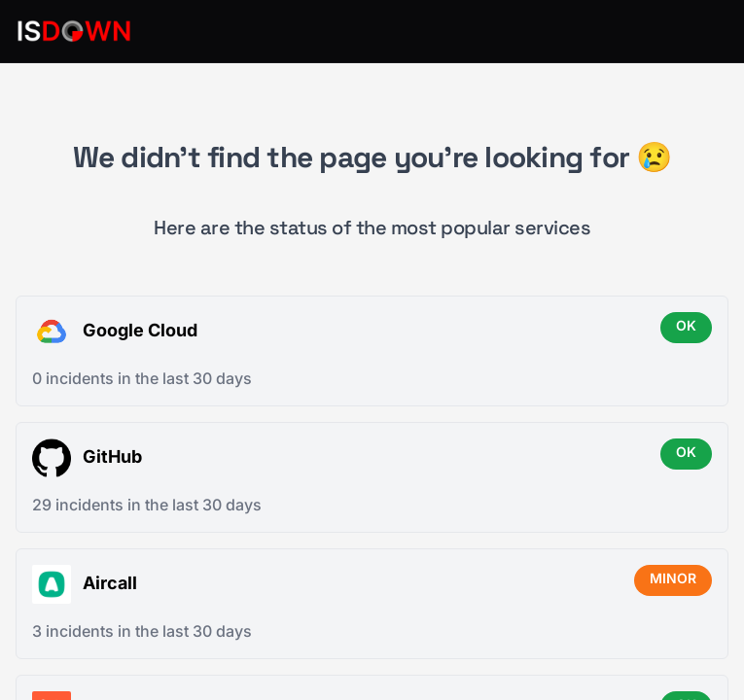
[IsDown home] (74, 31)
